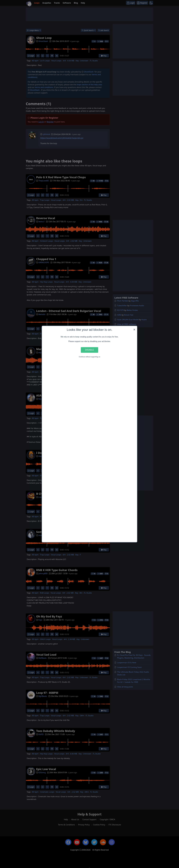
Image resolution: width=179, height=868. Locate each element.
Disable (89, 350)
